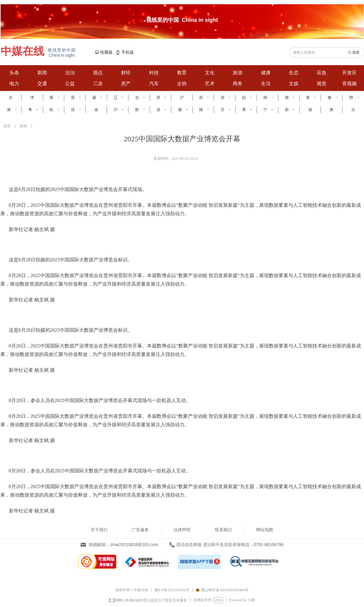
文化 (210, 73)
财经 (126, 73)
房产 (126, 84)
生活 (266, 84)
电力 (14, 84)
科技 (154, 73)
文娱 (294, 84)
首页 (7, 126)
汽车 (154, 84)
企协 (182, 84)
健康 (266, 73)
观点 (98, 73)
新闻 (42, 73)
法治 (70, 73)
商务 (238, 84)
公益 (70, 84)
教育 (182, 73)
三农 (98, 84)
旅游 (238, 73)
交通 (42, 84)
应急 (322, 73)
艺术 (210, 84)
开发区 (349, 73)
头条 (14, 73)
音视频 (349, 84)
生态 (294, 73)
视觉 (322, 84)
